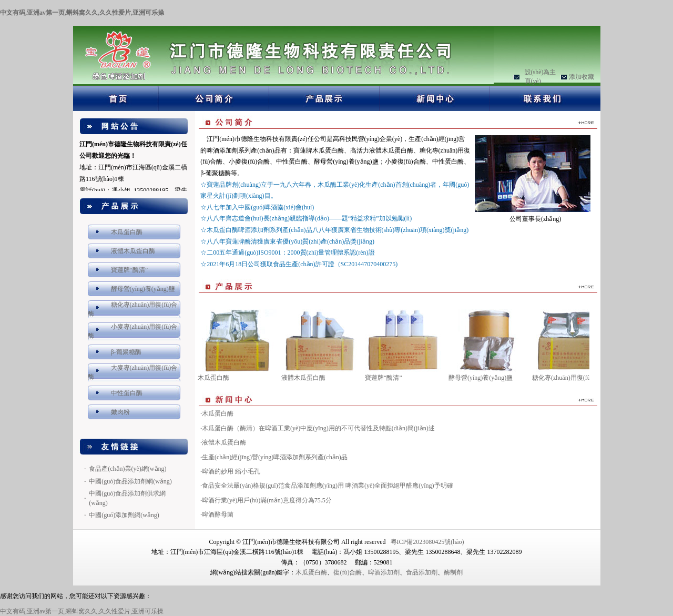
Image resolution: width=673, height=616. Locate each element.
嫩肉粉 (120, 412)
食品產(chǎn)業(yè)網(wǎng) (128, 469)
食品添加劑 (422, 572)
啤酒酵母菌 (218, 514)
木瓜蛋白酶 (127, 232)
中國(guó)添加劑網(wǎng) (124, 515)
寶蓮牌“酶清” (130, 270)
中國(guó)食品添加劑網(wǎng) (130, 481)
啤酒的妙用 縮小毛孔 (231, 471)
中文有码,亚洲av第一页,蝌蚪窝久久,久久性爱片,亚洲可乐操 (82, 13)
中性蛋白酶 (127, 393)
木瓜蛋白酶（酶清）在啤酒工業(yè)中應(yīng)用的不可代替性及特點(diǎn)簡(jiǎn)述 (318, 428)
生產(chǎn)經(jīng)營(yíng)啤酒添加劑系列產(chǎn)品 (275, 457)
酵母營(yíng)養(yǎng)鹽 (143, 289)
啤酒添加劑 (384, 572)
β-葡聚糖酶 (126, 352)
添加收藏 (582, 77)
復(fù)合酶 (348, 572)
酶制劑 (453, 572)
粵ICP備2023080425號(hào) (427, 542)
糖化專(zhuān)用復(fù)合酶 (569, 378)
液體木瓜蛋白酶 (133, 251)
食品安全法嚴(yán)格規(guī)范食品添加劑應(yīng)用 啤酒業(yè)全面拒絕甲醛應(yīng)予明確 (328, 486)
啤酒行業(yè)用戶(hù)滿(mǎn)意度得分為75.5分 (267, 500)
